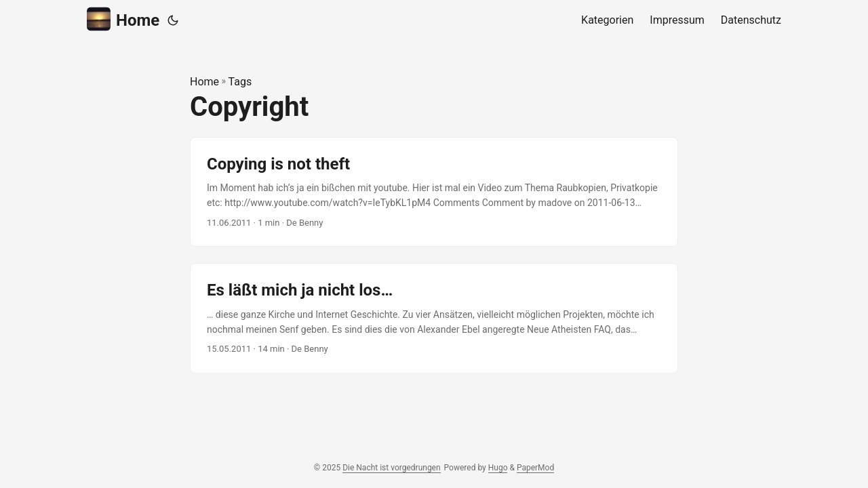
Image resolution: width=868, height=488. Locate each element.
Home (123, 19)
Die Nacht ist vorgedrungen (391, 468)
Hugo (498, 468)
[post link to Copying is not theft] (434, 192)
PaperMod (535, 468)
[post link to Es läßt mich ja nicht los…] (434, 318)
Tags (240, 82)
